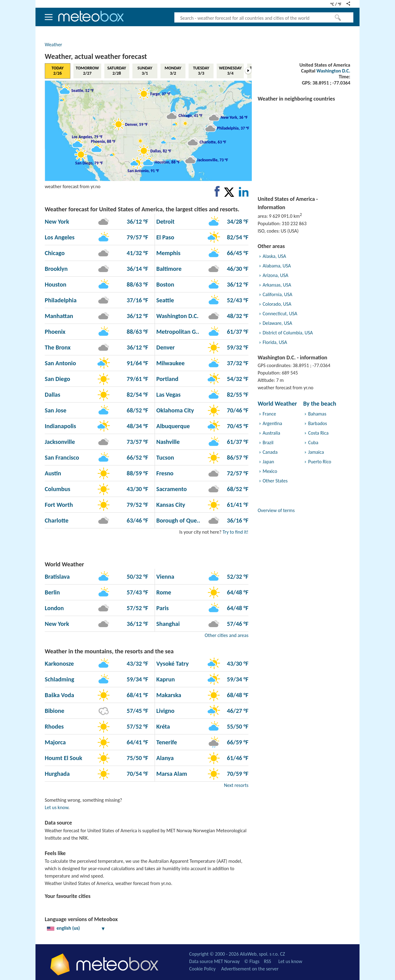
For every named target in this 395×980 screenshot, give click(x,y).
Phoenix (55, 332)
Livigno (165, 711)
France (269, 414)
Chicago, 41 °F (190, 116)
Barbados (317, 423)
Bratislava (57, 577)
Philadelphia (61, 300)
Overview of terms (276, 510)
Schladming (59, 679)
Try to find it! (235, 532)
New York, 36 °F (234, 117)
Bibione (54, 711)
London (54, 608)
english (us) (76, 928)
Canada (270, 452)
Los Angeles (60, 237)
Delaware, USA (277, 323)
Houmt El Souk (63, 758)
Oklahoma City (174, 410)
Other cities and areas (227, 635)
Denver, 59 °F (136, 124)
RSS (267, 961)
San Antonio (60, 363)
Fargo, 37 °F (160, 94)
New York (57, 221)
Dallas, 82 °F (161, 151)
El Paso (165, 237)
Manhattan (59, 316)
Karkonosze (59, 664)
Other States (275, 481)
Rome (163, 592)
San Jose (56, 410)
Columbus (58, 489)
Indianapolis (60, 426)
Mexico (270, 471)
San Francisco (62, 457)
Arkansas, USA (277, 285)
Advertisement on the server (250, 969)
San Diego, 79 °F (89, 163)
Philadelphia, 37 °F (233, 128)
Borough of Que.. (177, 520)
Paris (162, 608)
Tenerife (166, 742)
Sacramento (171, 489)
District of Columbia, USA (288, 333)
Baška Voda (59, 695)
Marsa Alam (171, 774)
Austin (53, 473)
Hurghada (57, 774)
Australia (271, 433)
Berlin (52, 592)
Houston (56, 284)
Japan (268, 462)
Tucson (164, 457)
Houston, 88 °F (167, 162)
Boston (164, 284)
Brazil (268, 442)
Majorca (55, 742)
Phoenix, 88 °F (103, 142)
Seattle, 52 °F (83, 90)
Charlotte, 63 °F (213, 142)
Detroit (165, 221)
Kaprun (165, 679)
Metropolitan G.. (177, 332)
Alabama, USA (277, 266)
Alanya (164, 758)
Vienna (165, 577)
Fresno (164, 473)
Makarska (168, 695)
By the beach (320, 403)
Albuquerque (172, 426)
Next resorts (236, 785)
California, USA (277, 294)
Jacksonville (60, 442)
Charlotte (57, 520)
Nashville (167, 442)
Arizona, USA (275, 275)
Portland (167, 379)
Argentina (272, 423)
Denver (165, 347)
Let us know (56, 807)
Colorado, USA (277, 304)
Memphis (168, 253)
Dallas (52, 395)
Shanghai (167, 624)
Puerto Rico (320, 462)
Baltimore (168, 269)
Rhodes (54, 726)
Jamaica (316, 452)
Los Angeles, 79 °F (87, 137)
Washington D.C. (333, 71)
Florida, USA (275, 342)
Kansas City (170, 505)
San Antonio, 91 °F (143, 171)
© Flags (252, 961)
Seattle (164, 300)
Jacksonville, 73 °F (213, 160)
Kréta (162, 726)
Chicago (55, 253)
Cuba (313, 442)
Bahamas (317, 414)
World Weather (277, 403)
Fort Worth (59, 505)
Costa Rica (318, 433)
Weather (53, 45)
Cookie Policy (202, 969)
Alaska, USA (274, 256)
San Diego (57, 379)
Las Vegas (168, 395)
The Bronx (58, 347)
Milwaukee (170, 363)
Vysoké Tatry (172, 664)
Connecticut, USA (280, 314)
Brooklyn (56, 269)
